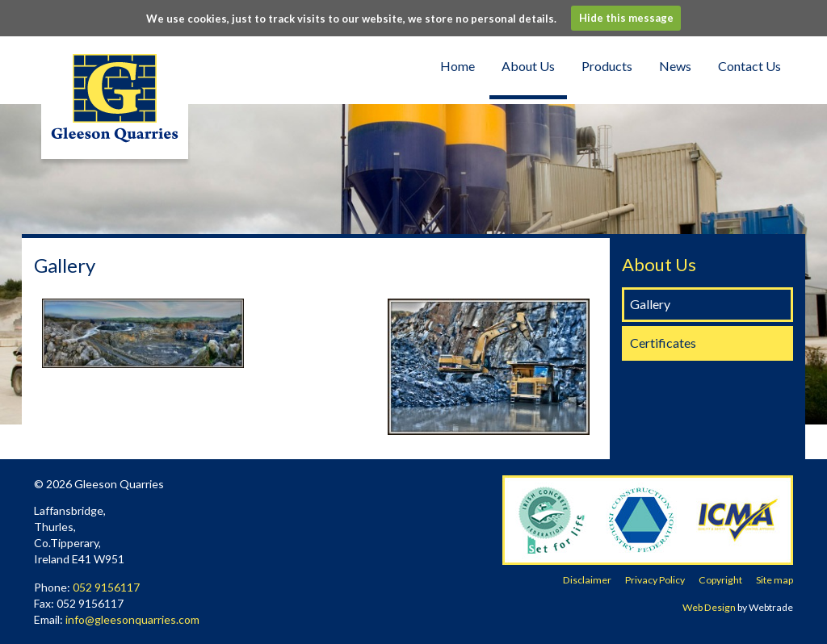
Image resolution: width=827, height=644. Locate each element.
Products (607, 66)
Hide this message (626, 18)
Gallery (650, 304)
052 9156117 (106, 587)
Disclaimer (587, 580)
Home (458, 66)
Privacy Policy (655, 580)
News (675, 66)
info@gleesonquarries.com (132, 619)
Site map (775, 580)
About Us (528, 66)
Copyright (720, 580)
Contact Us (749, 66)
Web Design (709, 607)
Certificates (663, 343)
